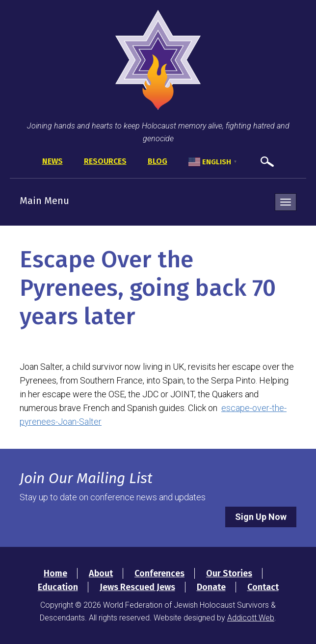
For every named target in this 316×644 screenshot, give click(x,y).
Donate (211, 587)
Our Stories (229, 573)
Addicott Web (251, 618)
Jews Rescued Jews (137, 587)
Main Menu (44, 201)
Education (58, 587)
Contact (263, 587)
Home (55, 573)
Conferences (159, 573)
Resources (105, 161)
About (101, 573)
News (53, 161)
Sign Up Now (261, 517)
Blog (158, 161)
